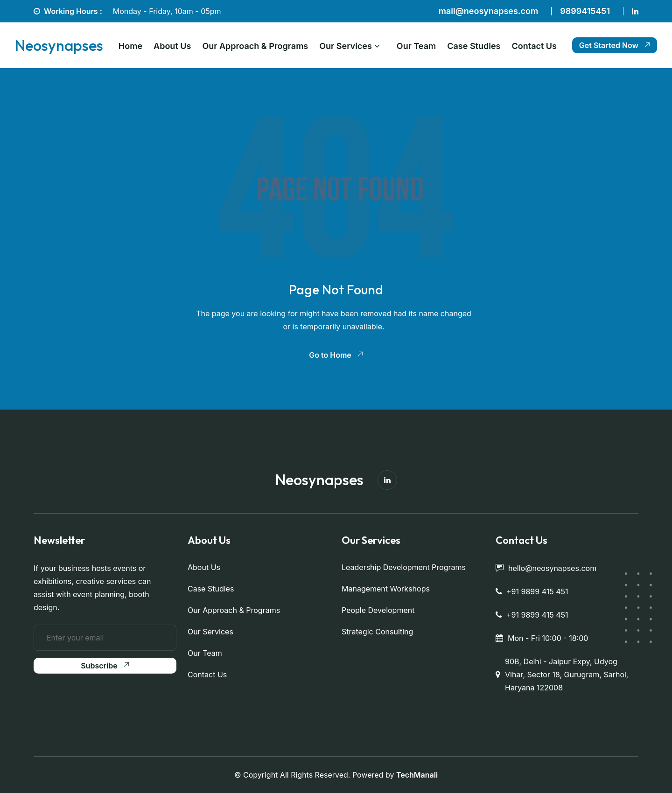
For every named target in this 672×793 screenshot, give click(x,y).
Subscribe (105, 666)
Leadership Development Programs (404, 567)
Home (130, 46)
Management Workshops (386, 589)
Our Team (416, 46)
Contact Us (534, 46)
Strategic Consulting (377, 632)
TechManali (417, 775)
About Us (172, 46)
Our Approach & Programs (255, 46)
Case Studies (474, 46)
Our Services (346, 46)
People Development (378, 610)
